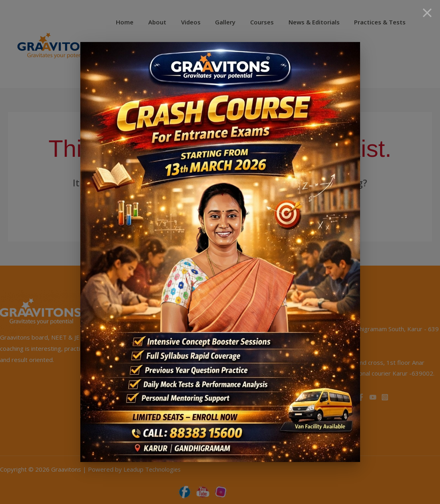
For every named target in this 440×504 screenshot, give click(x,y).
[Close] (427, 13)
